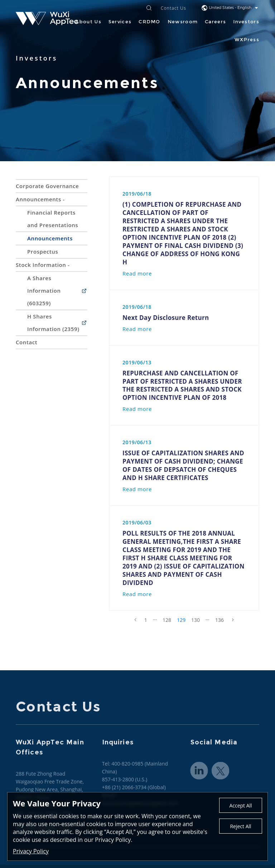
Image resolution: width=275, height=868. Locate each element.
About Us (88, 21)
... (155, 618)
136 (219, 620)
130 (196, 620)
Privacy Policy (31, 851)
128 (167, 620)
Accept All (240, 805)
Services (120, 21)
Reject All (240, 826)
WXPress (247, 39)
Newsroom (183, 21)
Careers (215, 21)
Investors (246, 21)
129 (181, 620)
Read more (137, 273)
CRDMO (149, 21)
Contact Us (173, 8)
